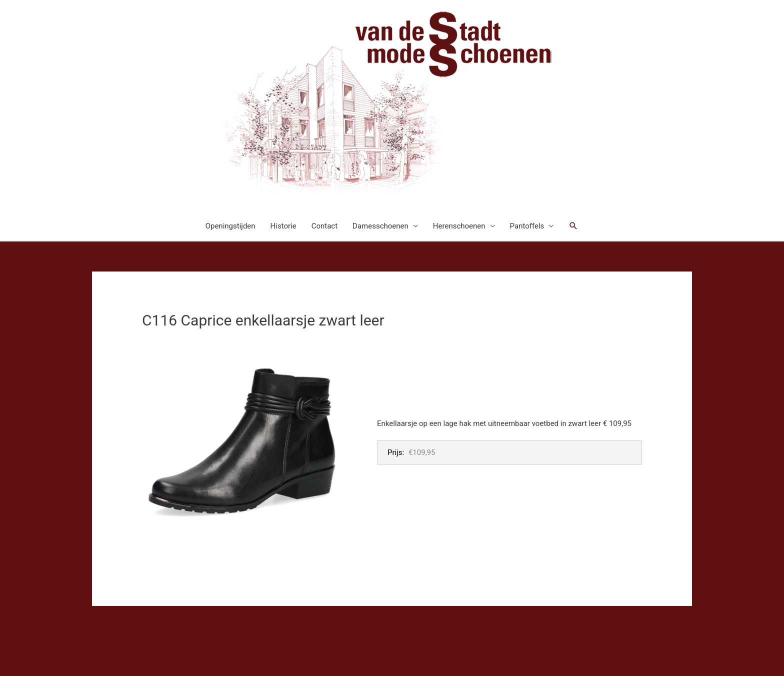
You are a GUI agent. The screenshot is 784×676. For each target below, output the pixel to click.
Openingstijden (230, 226)
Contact (324, 226)
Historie (283, 226)
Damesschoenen (380, 226)
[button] (573, 226)
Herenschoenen (459, 226)
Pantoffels (527, 226)
